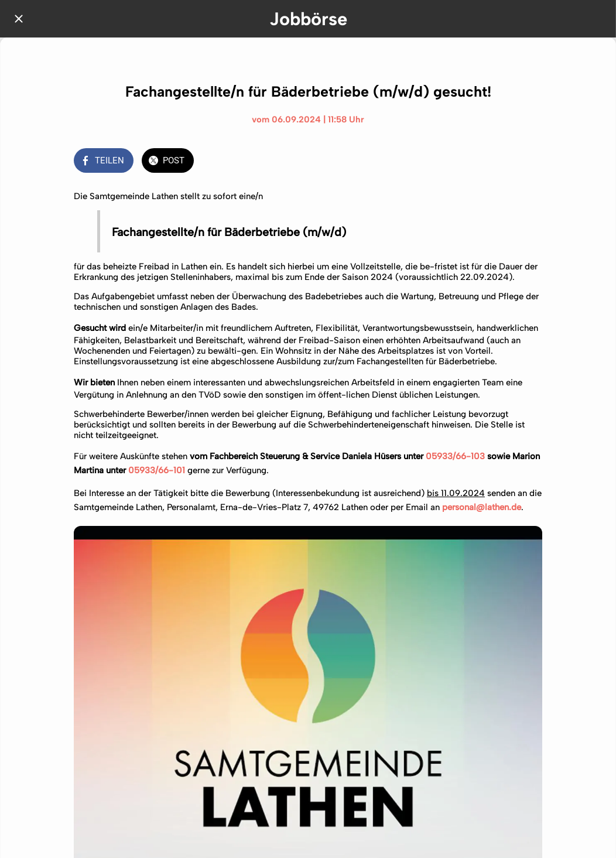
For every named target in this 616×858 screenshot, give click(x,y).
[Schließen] (19, 19)
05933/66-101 (157, 470)
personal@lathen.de (480, 507)
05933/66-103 (455, 456)
